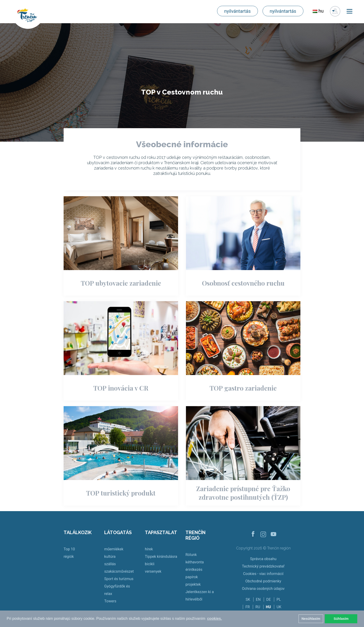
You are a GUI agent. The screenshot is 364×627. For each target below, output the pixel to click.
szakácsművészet (119, 571)
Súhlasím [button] (341, 619)
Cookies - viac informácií (263, 574)
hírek (149, 549)
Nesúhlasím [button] (311, 619)
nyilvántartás (237, 11)
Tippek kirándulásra (161, 557)
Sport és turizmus (119, 579)
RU (258, 607)
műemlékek (114, 549)
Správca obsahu (263, 559)
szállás (110, 564)
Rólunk (191, 555)
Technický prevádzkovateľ (263, 566)
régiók (69, 557)
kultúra (110, 557)
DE (269, 599)
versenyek (153, 571)
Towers (110, 601)
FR (248, 607)
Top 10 (69, 549)
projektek (193, 584)
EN (258, 599)
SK (248, 599)
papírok (192, 577)
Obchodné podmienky (263, 581)
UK (279, 607)
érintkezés (194, 570)
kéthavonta (195, 562)
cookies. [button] (214, 619)
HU (268, 607)
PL (279, 599)
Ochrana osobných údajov (263, 589)
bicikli (150, 564)
